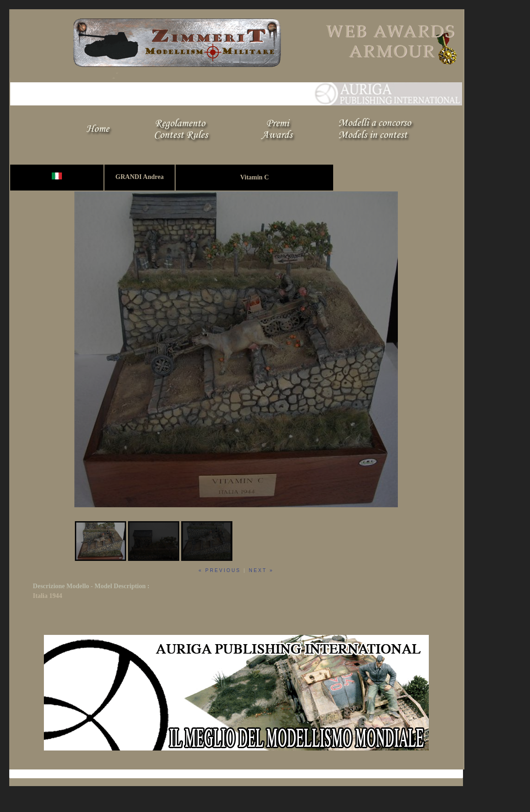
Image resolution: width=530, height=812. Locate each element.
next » (262, 570)
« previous (220, 570)
